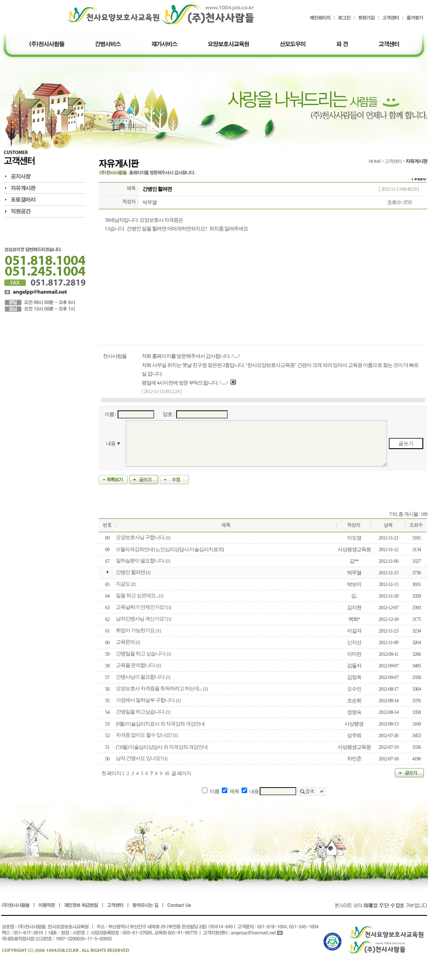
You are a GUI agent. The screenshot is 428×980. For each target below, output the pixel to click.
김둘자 (354, 666)
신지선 (354, 642)
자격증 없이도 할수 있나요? (144, 735)
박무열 (150, 202)
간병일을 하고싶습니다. (140, 712)
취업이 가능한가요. (136, 630)
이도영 (354, 538)
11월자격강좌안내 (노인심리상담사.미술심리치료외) (170, 549)
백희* (354, 619)
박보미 (354, 584)
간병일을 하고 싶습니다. (141, 654)
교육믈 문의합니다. (136, 665)
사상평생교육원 (354, 549)
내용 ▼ (113, 443)
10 (167, 773)
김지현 (354, 608)
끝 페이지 (181, 773)
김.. (354, 596)
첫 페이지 (111, 773)
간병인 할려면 (130, 572)
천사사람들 (115, 356)
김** (354, 561)
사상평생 (354, 724)
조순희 (354, 701)
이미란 (354, 654)
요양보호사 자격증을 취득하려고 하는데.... (159, 688)
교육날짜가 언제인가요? (141, 607)
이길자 (354, 631)
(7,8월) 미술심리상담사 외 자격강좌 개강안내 (162, 747)
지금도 (123, 584)
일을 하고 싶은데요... (137, 595)
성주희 (354, 735)
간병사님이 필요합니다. (140, 677)
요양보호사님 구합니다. (140, 537)
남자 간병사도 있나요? (139, 758)
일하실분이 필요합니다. (140, 561)
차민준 (354, 759)
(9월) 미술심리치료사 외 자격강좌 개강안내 (160, 724)
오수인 (354, 689)
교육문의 (125, 642)
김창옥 (354, 677)
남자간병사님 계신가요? (141, 619)
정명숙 (354, 712)
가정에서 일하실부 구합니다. (146, 700)
